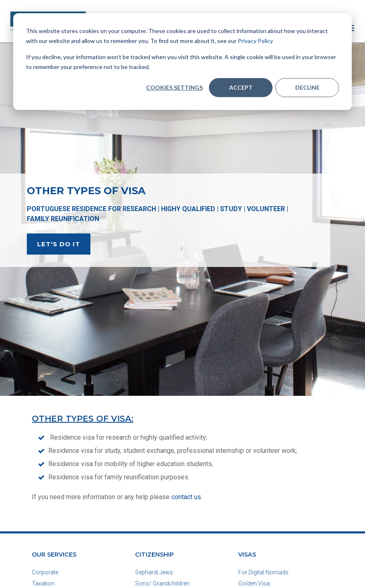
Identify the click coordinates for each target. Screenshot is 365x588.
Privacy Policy (255, 41)
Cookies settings (174, 87)
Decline (307, 87)
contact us (186, 497)
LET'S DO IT (59, 244)
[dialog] (182, 62)
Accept (241, 87)
